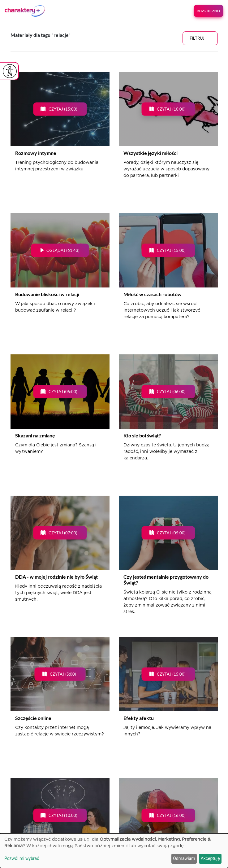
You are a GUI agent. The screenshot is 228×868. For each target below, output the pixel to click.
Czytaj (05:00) (63, 392)
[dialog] (114, 851)
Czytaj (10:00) (171, 109)
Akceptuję (210, 858)
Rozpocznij (209, 11)
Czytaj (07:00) (63, 533)
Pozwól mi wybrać (22, 858)
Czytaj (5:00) (63, 674)
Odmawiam (184, 858)
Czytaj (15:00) (63, 109)
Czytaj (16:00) (171, 815)
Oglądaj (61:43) (63, 250)
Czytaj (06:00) (171, 392)
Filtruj (197, 38)
